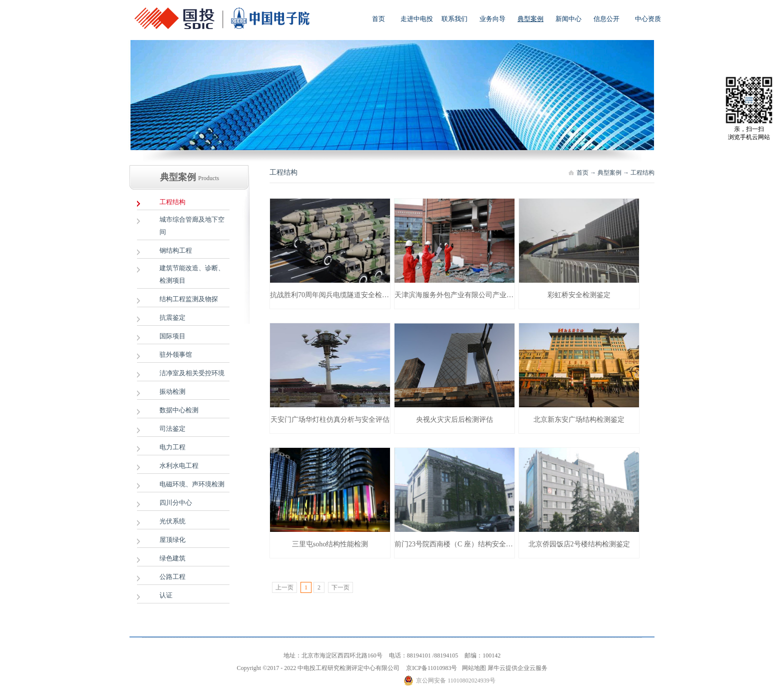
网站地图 (472, 668)
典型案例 (609, 173)
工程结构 (642, 173)
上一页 (284, 587)
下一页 (340, 587)
